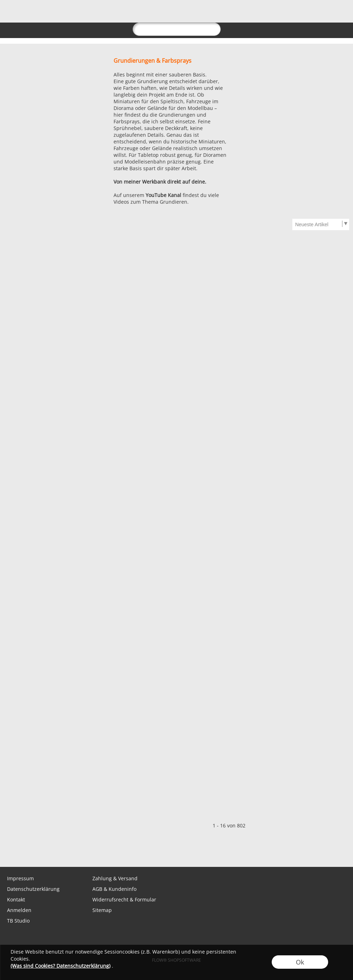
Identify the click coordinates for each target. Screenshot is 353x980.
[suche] (177, 29)
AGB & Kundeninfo (114, 889)
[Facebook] (47, 853)
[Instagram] (66, 853)
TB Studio (18, 921)
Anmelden (19, 910)
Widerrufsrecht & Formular (124, 899)
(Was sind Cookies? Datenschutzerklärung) (60, 966)
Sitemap (102, 910)
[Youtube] (85, 853)
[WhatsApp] (28, 853)
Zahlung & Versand (115, 878)
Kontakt (16, 899)
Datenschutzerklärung (33, 889)
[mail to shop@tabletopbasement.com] (9, 853)
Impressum (20, 878)
